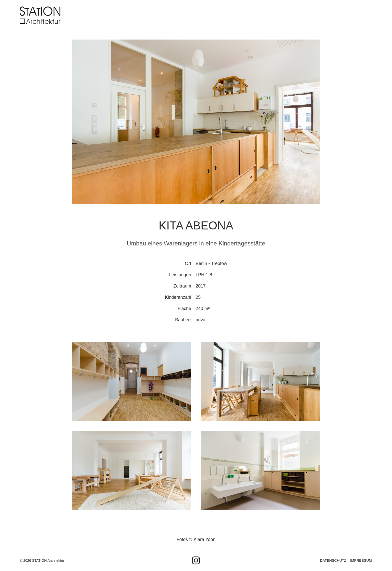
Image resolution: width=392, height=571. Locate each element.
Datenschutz (333, 560)
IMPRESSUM (361, 560)
